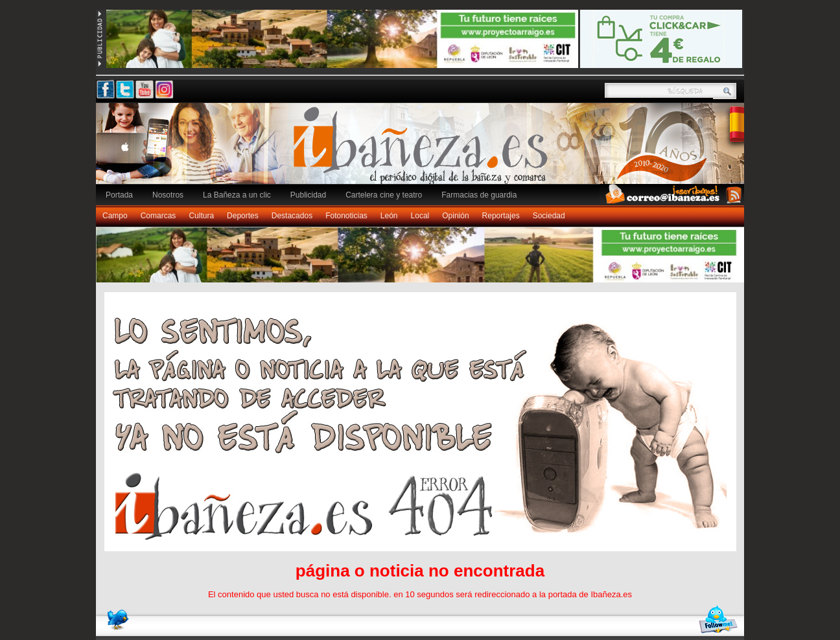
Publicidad (308, 195)
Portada (119, 195)
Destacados (292, 216)
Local (420, 216)
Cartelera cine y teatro (384, 195)
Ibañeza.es (423, 150)
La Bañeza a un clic (237, 195)
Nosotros (168, 195)
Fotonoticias (346, 216)
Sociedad (549, 216)
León (389, 216)
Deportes (243, 216)
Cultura (201, 216)
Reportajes (501, 216)
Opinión (455, 216)
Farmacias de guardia (479, 195)
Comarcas (158, 216)
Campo (115, 216)
